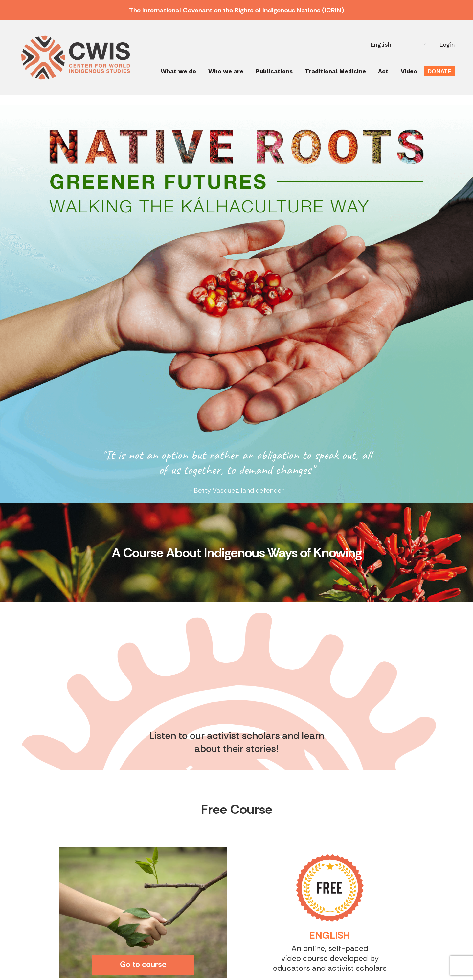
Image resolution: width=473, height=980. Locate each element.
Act (383, 71)
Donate (439, 71)
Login (447, 45)
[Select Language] (396, 45)
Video (409, 71)
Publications (274, 71)
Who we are (226, 71)
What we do (178, 71)
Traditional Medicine (335, 71)
